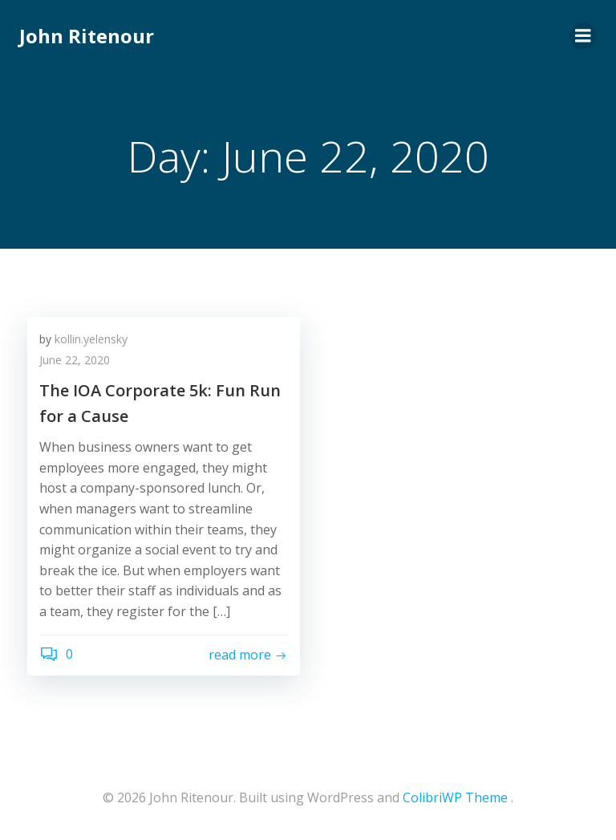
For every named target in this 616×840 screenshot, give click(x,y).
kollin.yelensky (91, 339)
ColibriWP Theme (455, 797)
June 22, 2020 (75, 360)
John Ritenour (87, 36)
